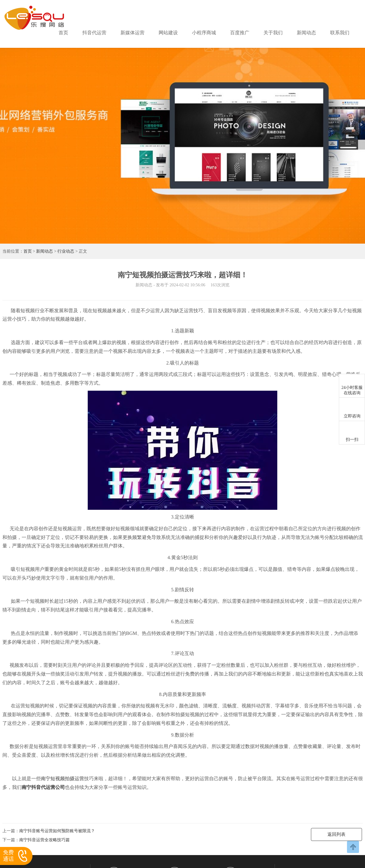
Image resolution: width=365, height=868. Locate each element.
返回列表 (336, 834)
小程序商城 (204, 33)
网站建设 (168, 33)
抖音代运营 (94, 33)
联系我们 (340, 33)
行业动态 (66, 251)
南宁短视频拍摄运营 (62, 779)
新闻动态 (306, 33)
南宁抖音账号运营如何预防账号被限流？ (57, 831)
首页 (63, 33)
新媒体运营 (132, 33)
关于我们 (273, 33)
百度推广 (240, 33)
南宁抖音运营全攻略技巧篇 (44, 840)
